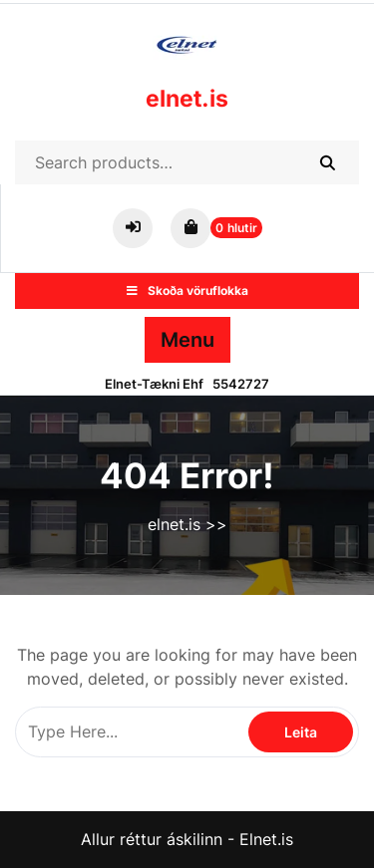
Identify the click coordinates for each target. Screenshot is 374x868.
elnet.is (187, 99)
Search (327, 162)
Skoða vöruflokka (187, 290)
